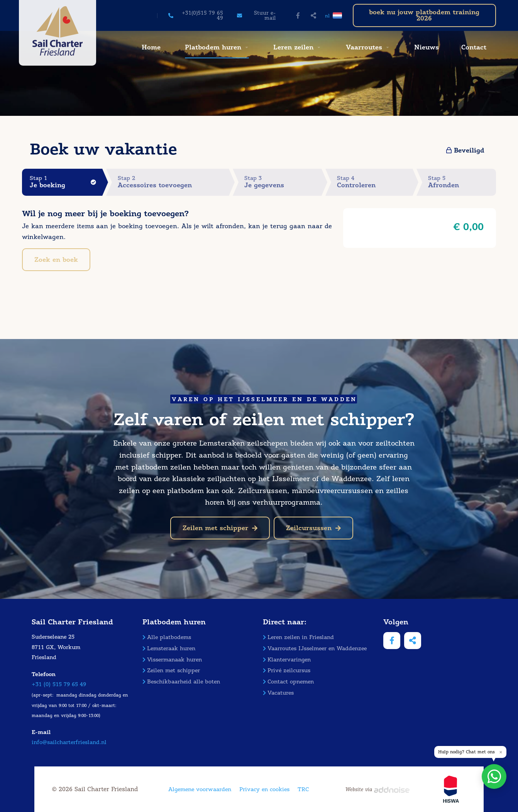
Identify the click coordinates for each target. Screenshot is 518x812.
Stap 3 (283, 182)
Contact (474, 47)
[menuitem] (150, 47)
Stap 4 (375, 182)
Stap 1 (66, 182)
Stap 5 (462, 182)
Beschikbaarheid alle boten (181, 682)
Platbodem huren (213, 47)
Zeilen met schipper (220, 528)
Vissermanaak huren (172, 660)
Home (151, 47)
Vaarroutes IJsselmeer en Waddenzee (315, 648)
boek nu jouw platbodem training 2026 (424, 15)
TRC (303, 789)
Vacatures (278, 693)
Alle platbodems (167, 637)
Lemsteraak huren (169, 648)
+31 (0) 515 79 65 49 (59, 684)
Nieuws (427, 47)
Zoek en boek (56, 260)
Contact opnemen (288, 682)
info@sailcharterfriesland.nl (69, 742)
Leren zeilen (293, 47)
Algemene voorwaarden (200, 789)
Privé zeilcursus (287, 670)
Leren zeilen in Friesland (298, 637)
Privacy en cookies (264, 789)
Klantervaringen (287, 660)
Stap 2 (173, 182)
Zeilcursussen (313, 528)
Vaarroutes (364, 47)
